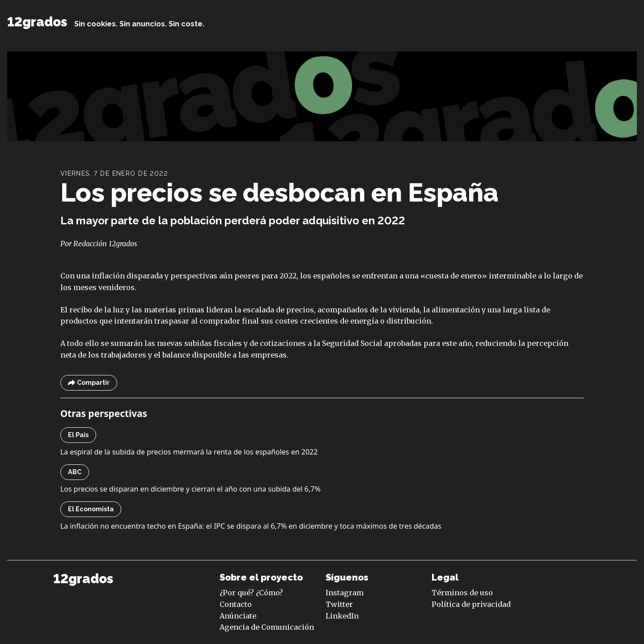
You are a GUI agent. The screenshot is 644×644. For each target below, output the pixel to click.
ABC (75, 472)
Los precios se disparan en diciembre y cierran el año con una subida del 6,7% (191, 489)
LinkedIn (342, 616)
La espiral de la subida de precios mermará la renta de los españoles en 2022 (189, 452)
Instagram (345, 593)
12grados (37, 22)
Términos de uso (462, 593)
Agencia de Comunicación (267, 627)
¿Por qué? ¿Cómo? (251, 593)
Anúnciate (238, 616)
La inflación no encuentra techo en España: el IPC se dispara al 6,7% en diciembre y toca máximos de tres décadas (251, 526)
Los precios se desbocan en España (280, 192)
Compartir (89, 383)
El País (78, 435)
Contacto (236, 604)
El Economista (91, 509)
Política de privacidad (471, 604)
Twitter (339, 604)
